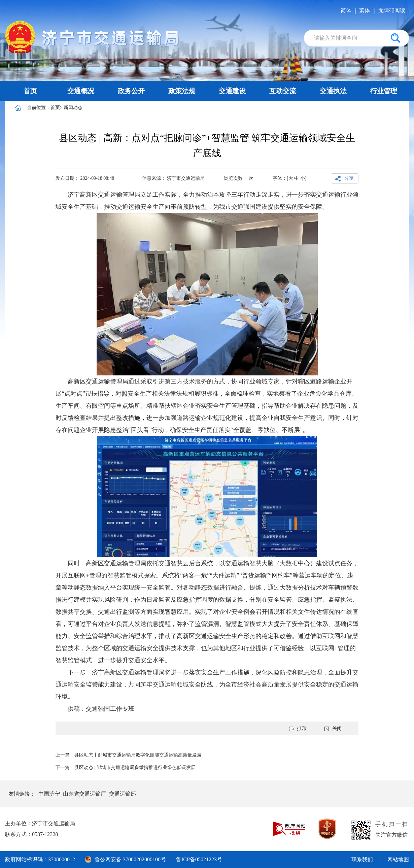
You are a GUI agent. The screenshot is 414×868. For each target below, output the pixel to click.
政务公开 (131, 91)
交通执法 (333, 91)
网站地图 (398, 859)
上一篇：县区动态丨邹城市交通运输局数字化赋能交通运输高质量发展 (129, 755)
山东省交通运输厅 (84, 794)
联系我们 (362, 859)
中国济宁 (49, 794)
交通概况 (81, 91)
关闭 (333, 728)
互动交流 (283, 91)
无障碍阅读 (392, 10)
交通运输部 (123, 794)
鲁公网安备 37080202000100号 (126, 859)
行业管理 (384, 91)
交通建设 (232, 91)
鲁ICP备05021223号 (199, 859)
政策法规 (182, 91)
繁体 (365, 10)
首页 (30, 91)
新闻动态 (73, 108)
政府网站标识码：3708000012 (40, 859)
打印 (298, 728)
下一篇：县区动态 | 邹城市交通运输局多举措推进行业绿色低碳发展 (126, 767)
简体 (346, 10)
